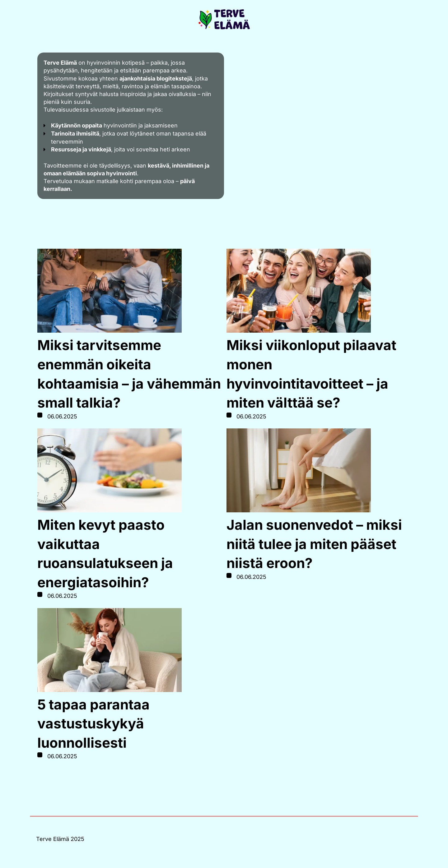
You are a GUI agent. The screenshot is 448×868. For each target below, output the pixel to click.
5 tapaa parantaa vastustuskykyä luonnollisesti (93, 724)
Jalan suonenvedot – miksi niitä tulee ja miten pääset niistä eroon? (314, 544)
